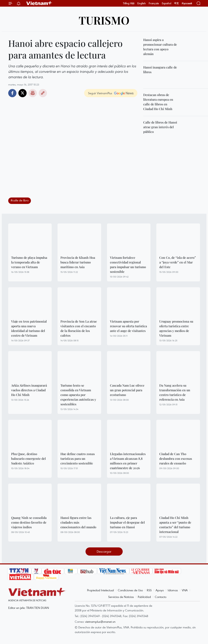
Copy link (43, 93)
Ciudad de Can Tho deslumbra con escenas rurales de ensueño (176, 459)
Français (154, 3)
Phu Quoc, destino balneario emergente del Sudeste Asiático (28, 459)
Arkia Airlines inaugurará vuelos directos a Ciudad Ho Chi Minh (29, 390)
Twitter (23, 93)
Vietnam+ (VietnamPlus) (39, 3)
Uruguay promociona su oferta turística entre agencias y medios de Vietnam (176, 328)
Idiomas (173, 590)
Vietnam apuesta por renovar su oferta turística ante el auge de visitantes (128, 326)
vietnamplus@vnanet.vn (100, 622)
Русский (187, 3)
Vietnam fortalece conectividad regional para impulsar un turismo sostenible (128, 265)
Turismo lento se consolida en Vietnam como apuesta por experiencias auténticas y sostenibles (78, 395)
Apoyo (160, 590)
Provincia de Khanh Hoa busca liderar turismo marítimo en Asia (78, 262)
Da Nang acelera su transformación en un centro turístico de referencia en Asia (175, 392)
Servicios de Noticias (121, 597)
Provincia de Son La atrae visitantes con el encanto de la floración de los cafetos (79, 328)
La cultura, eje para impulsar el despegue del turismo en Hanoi (127, 522)
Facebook (12, 93)
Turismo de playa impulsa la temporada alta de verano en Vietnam (29, 262)
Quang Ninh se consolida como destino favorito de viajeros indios (29, 522)
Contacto (161, 597)
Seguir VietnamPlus (100, 93)
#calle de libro (20, 200)
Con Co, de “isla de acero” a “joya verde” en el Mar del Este (178, 262)
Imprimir (33, 93)
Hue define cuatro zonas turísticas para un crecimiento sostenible (78, 459)
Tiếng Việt (129, 3)
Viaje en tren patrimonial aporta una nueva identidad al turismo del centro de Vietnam (29, 328)
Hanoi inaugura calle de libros (160, 70)
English (142, 3)
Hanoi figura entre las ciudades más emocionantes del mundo (78, 522)
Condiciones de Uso (130, 590)
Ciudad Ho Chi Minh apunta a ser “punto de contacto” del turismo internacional (175, 525)
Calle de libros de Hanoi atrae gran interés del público (160, 127)
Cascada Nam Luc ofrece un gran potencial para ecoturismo (127, 390)
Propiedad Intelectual (100, 590)
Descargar (104, 551)
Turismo (104, 20)
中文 (176, 3)
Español (167, 3)
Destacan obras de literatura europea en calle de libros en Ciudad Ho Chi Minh (158, 102)
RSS (149, 590)
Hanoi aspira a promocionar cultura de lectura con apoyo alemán (160, 47)
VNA (185, 590)
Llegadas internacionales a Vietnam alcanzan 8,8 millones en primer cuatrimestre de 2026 (128, 461)
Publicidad (144, 597)
